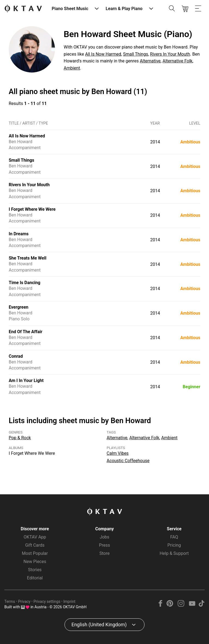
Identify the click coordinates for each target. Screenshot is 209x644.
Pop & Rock (20, 438)
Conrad (16, 356)
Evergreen (19, 307)
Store (104, 553)
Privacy (24, 601)
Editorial (35, 578)
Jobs (104, 537)
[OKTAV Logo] (23, 9)
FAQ (174, 537)
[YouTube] (192, 605)
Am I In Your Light (26, 380)
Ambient (72, 68)
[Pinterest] (170, 605)
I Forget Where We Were (32, 209)
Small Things (136, 54)
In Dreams (19, 234)
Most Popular (35, 553)
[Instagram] (181, 605)
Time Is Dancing (24, 283)
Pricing (174, 545)
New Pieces (35, 562)
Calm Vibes (118, 453)
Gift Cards (35, 545)
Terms (10, 601)
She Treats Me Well (27, 258)
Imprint (69, 601)
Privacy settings (47, 601)
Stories (35, 570)
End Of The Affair (26, 332)
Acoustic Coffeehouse (128, 461)
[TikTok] (201, 605)
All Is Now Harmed (103, 54)
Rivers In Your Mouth (170, 54)
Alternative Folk (177, 61)
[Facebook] (161, 605)
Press (104, 545)
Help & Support (174, 553)
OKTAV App (35, 537)
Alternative (150, 61)
